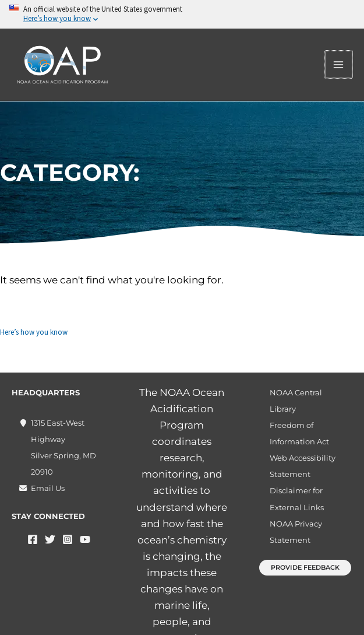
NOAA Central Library (296, 401)
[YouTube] (85, 539)
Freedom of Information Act (299, 433)
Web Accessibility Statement (303, 466)
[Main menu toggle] (340, 65)
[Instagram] (68, 539)
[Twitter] (50, 539)
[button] (305, 568)
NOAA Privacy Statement (296, 532)
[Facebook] (33, 539)
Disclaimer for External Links (297, 499)
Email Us (48, 488)
